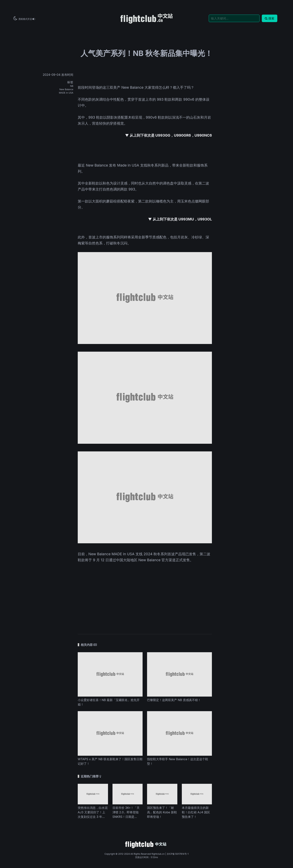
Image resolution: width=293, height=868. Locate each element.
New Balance (66, 89)
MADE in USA (66, 93)
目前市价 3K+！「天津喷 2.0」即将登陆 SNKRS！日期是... (126, 812)
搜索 (270, 18)
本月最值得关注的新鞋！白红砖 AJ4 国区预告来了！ (196, 812)
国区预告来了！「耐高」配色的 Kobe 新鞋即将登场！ (162, 812)
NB (72, 86)
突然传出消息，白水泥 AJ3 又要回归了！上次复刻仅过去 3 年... (93, 812)
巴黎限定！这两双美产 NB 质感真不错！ (174, 700)
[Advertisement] (145, 599)
